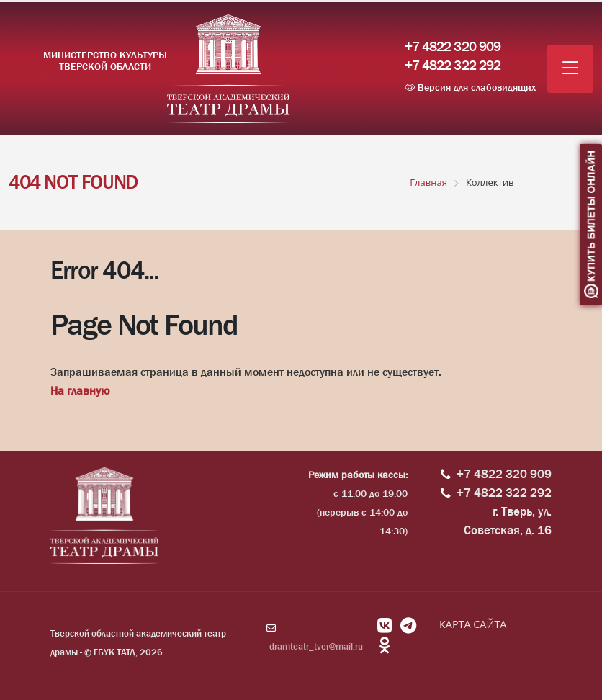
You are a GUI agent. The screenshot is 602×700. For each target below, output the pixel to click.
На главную (80, 391)
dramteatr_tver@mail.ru (316, 646)
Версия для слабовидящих (470, 87)
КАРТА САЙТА (473, 624)
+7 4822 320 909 (453, 47)
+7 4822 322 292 (453, 66)
